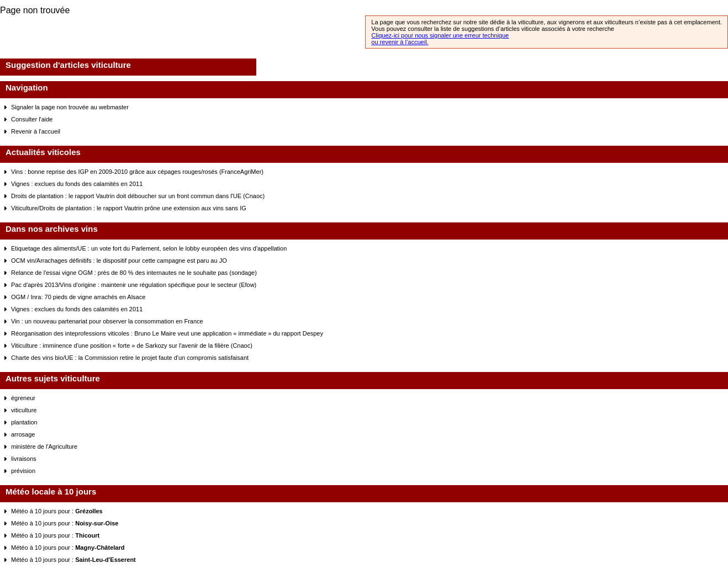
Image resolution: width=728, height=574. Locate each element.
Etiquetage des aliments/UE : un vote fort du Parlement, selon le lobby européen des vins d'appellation (149, 248)
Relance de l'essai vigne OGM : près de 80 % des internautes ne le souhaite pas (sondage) (134, 273)
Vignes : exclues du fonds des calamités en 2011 (77, 184)
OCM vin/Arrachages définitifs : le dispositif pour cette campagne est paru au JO (119, 261)
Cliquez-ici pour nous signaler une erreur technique (440, 35)
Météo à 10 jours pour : (57, 511)
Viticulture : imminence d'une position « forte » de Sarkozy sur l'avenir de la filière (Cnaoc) (132, 346)
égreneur (23, 398)
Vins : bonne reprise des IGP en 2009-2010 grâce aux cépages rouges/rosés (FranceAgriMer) (137, 172)
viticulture (24, 410)
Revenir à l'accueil (36, 131)
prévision (23, 471)
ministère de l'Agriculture (44, 447)
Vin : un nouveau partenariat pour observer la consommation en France (107, 321)
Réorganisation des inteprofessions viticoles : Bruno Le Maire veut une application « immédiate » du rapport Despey (167, 333)
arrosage (23, 434)
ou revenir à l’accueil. (400, 42)
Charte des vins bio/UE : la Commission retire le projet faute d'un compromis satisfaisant (130, 358)
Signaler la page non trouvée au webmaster (70, 107)
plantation (24, 422)
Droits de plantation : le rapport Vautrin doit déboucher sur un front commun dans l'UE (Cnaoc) (138, 196)
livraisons (24, 459)
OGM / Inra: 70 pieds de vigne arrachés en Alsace (78, 297)
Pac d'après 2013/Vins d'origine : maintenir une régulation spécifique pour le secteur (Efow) (134, 285)
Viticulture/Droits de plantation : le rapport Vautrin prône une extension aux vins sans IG (129, 208)
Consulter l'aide (32, 119)
